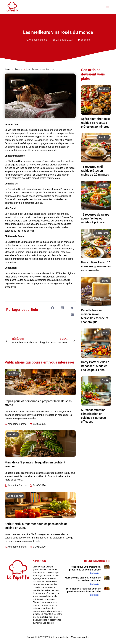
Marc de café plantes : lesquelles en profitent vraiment (83, 579)
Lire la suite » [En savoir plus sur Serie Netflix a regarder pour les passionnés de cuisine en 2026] (95, 595)
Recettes (13, 373)
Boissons (86, 40)
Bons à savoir (15, 496)
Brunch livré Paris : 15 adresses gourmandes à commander (96, 266)
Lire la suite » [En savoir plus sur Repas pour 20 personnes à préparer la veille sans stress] (95, 573)
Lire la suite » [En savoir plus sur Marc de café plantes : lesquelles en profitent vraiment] (95, 584)
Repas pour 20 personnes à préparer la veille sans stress (85, 568)
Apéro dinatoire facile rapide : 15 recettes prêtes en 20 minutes (95, 123)
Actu (106, 332)
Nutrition (13, 434)
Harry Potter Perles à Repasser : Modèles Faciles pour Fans (95, 366)
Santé (105, 281)
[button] (107, 7)
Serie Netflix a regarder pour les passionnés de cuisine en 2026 (83, 590)
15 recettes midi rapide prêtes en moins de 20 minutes (95, 171)
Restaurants (101, 233)
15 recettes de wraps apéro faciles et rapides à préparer (95, 218)
